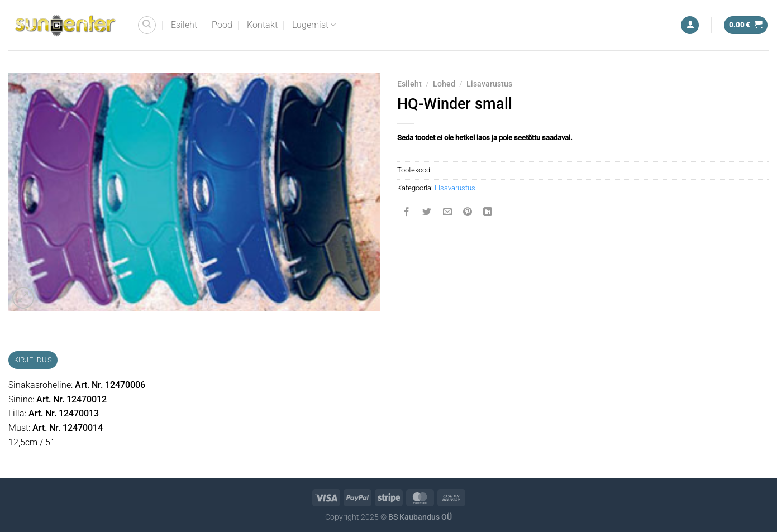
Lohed (444, 84)
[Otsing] (147, 25)
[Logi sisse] (690, 25)
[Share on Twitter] (427, 213)
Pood (222, 25)
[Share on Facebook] (407, 213)
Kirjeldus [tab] (33, 360)
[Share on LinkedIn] (488, 213)
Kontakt (262, 25)
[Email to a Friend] (447, 213)
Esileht (184, 25)
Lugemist (314, 25)
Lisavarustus (489, 84)
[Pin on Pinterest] (467, 213)
